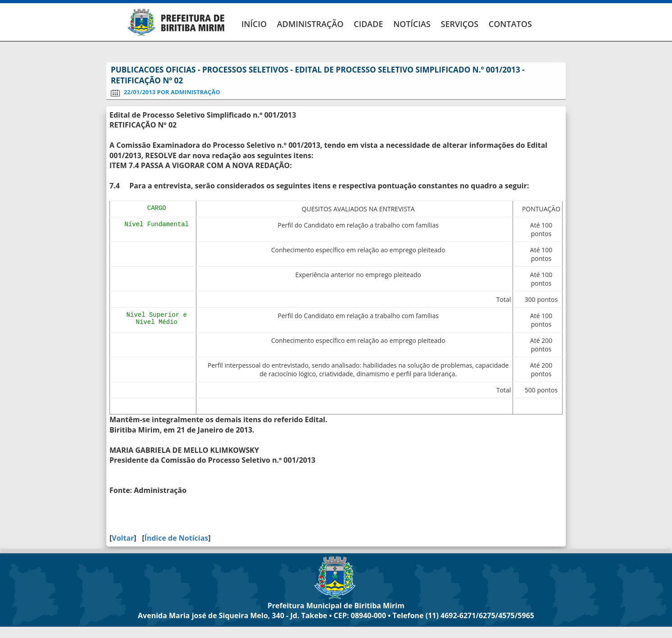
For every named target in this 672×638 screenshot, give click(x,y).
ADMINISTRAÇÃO (310, 24)
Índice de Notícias (176, 538)
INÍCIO (254, 24)
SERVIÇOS (459, 24)
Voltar (123, 538)
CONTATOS (510, 24)
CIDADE (368, 24)
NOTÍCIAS (412, 24)
